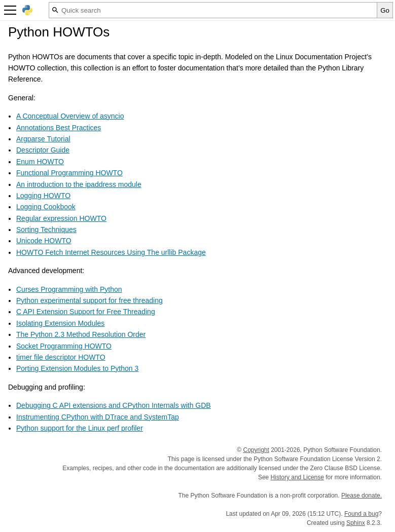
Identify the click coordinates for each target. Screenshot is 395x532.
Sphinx (356, 523)
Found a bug (361, 514)
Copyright (256, 450)
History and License (297, 477)
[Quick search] (213, 10)
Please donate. (362, 496)
